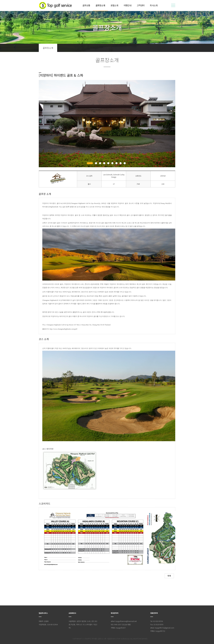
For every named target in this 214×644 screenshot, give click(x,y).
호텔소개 (114, 5)
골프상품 (86, 5)
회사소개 (154, 5)
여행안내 (127, 5)
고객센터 (141, 5)
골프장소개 (100, 5)
